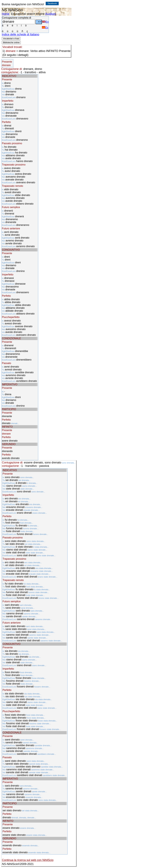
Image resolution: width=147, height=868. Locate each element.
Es (45, 28)
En (45, 22)
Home (6, 14)
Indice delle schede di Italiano (20, 34)
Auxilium (51, 14)
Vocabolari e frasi (11, 39)
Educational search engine (28, 14)
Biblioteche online (11, 42)
